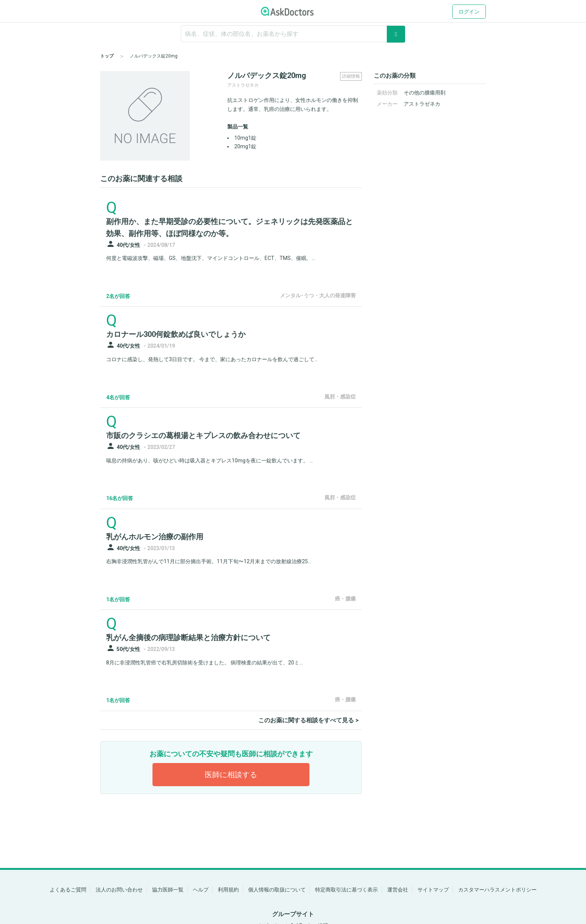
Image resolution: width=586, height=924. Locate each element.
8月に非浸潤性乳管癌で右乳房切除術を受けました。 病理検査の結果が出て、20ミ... (204, 663)
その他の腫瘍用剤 (425, 93)
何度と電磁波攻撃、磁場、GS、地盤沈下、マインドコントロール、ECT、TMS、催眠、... (211, 258)
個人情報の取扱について (277, 890)
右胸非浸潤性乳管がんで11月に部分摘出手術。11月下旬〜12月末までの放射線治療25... (209, 561)
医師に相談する (231, 775)
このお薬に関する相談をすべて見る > (309, 720)
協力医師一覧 (168, 890)
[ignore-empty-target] (293, 34)
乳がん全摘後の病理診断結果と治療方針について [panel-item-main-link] (188, 638)
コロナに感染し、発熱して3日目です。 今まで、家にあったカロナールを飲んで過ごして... (212, 359)
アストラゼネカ (422, 104)
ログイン (469, 12)
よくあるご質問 (68, 890)
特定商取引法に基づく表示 (346, 890)
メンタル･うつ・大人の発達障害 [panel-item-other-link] (318, 295)
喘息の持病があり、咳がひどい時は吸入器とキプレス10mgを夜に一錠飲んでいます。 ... (209, 461)
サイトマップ (433, 890)
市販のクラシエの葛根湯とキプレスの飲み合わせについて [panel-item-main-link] (203, 435)
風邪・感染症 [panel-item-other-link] (340, 397)
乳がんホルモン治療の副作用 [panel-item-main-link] (155, 537)
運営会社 (398, 890)
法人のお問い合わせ (119, 890)
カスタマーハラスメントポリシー (497, 890)
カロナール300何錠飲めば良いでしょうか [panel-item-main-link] (176, 334)
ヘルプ (201, 890)
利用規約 (228, 890)
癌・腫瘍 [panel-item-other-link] (345, 599)
